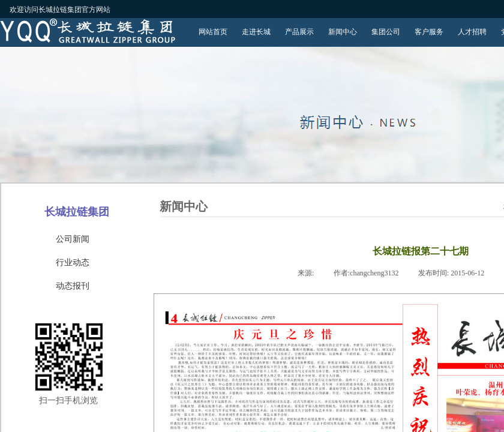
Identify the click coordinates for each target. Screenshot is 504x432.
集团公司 (386, 32)
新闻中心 (343, 32)
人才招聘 (472, 32)
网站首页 (213, 32)
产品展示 (299, 32)
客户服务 (429, 32)
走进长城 (256, 32)
